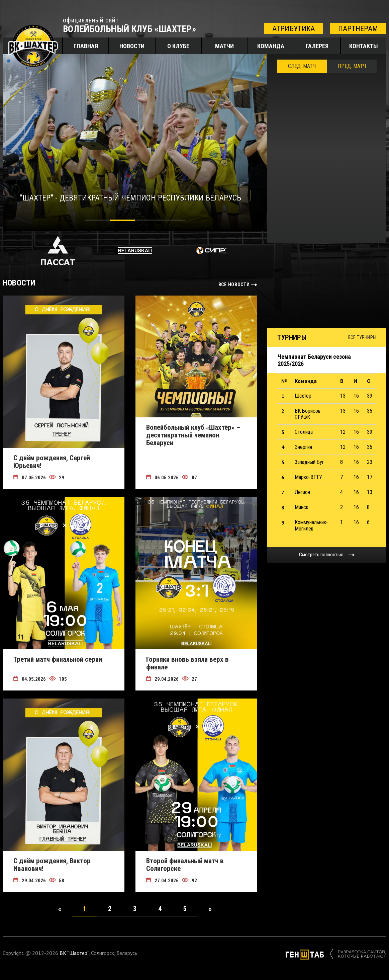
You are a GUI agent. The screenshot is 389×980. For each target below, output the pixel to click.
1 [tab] (98, 221)
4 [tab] (173, 221)
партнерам (358, 29)
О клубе (178, 46)
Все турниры (362, 337)
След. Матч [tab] (302, 66)
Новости (132, 46)
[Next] (210, 909)
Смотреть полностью (321, 555)
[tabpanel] (135, 143)
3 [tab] (148, 221)
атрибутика (294, 29)
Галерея (317, 46)
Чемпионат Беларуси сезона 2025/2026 (314, 360)
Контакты (364, 46)
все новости (234, 284)
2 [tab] (123, 221)
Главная (86, 46)
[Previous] (60, 909)
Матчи (224, 46)
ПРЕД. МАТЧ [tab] (352, 66)
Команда (271, 46)
